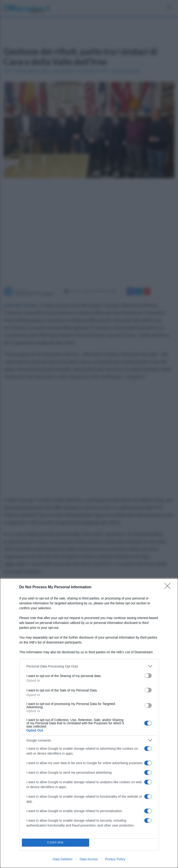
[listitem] (89, 666)
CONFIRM (55, 843)
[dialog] (89, 723)
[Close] (169, 587)
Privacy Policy (115, 859)
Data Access (89, 859)
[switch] (148, 676)
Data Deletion (63, 859)
